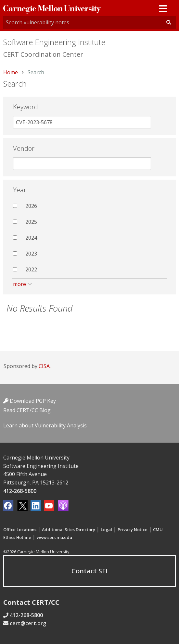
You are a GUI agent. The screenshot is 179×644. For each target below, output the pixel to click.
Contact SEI (89, 571)
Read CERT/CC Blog (27, 410)
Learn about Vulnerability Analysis (45, 425)
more (19, 284)
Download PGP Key (30, 401)
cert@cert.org (28, 623)
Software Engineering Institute (54, 42)
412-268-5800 (20, 491)
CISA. (45, 366)
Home (11, 72)
